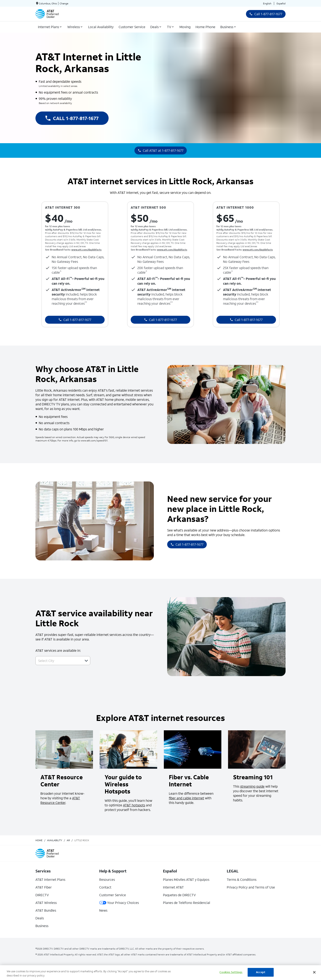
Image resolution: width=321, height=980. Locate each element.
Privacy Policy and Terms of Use (251, 887)
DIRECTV (42, 895)
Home (39, 840)
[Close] (314, 972)
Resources (107, 879)
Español (281, 3)
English (267, 3)
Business (42, 926)
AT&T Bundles (46, 910)
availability (55, 840)
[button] (86, 661)
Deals (40, 918)
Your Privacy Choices (119, 903)
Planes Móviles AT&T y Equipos (186, 879)
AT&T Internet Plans (50, 879)
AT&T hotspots (134, 805)
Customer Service (113, 895)
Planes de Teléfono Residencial (187, 903)
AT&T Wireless (46, 903)
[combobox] (58, 661)
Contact (105, 887)
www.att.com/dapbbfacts (86, 250)
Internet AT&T (173, 887)
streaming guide (252, 786)
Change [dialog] (64, 3)
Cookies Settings (231, 972)
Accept (261, 972)
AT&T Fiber (44, 887)
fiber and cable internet (186, 798)
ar (68, 840)
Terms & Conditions (242, 879)
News (103, 910)
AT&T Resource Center (60, 800)
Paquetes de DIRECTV (179, 895)
